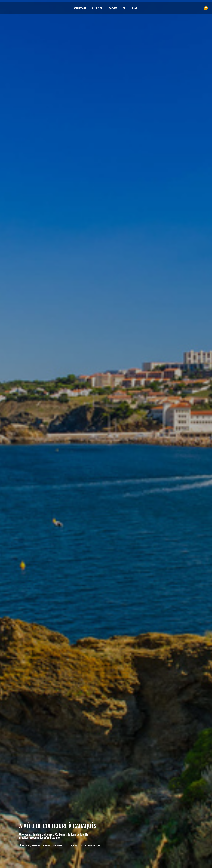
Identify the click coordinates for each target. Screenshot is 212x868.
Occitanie (57, 845)
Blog (135, 8)
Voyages (113, 8)
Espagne (36, 845)
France (26, 845)
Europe (46, 845)
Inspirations (98, 8)
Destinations (80, 8)
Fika (125, 8)
